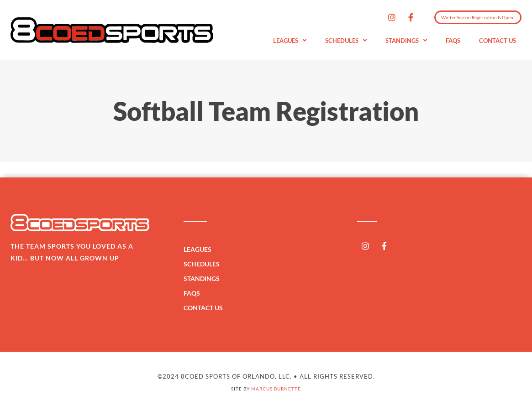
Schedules (346, 41)
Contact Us (498, 41)
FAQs (453, 41)
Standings (406, 41)
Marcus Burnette (276, 389)
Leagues (290, 41)
